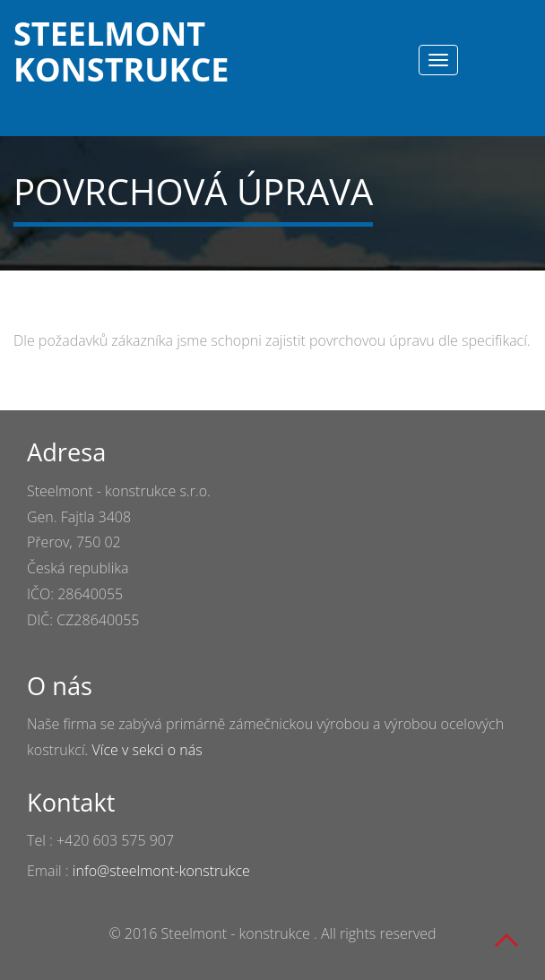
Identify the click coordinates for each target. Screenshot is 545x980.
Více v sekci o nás (147, 750)
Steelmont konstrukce (89, 49)
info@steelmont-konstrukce (161, 871)
